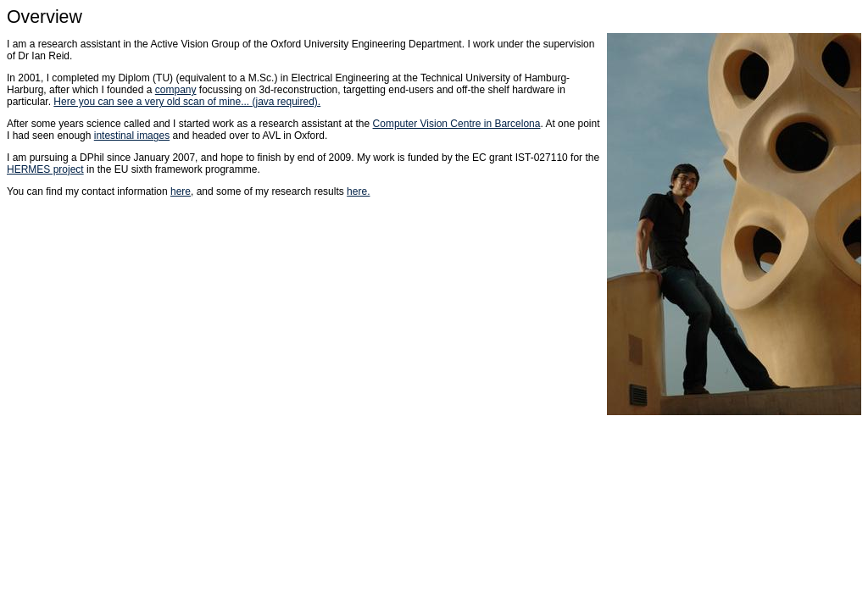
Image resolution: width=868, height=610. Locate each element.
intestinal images (132, 136)
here (181, 191)
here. (358, 191)
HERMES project (45, 169)
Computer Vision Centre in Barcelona (457, 124)
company (176, 90)
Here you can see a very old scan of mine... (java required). (187, 102)
